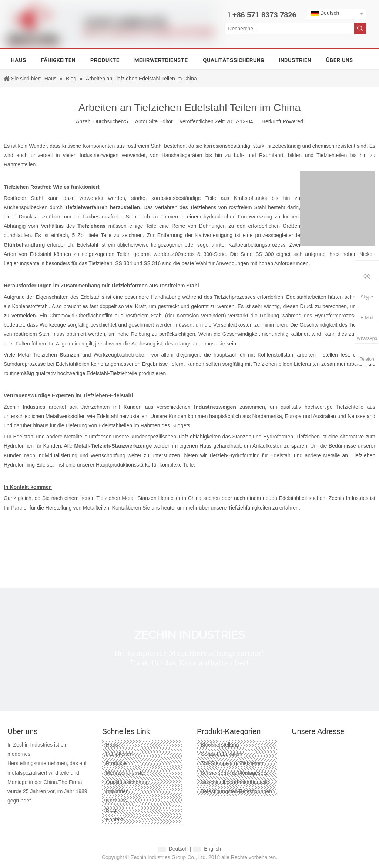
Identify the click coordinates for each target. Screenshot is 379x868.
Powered (293, 121)
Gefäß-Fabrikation (222, 754)
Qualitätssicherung (127, 782)
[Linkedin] (39, 812)
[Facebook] (12, 812)
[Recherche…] (289, 29)
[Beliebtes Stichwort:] (360, 29)
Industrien (117, 791)
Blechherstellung (220, 745)
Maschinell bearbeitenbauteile (235, 782)
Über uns (116, 801)
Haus (112, 745)
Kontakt (115, 819)
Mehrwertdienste (125, 773)
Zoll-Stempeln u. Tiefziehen (232, 763)
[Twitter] (52, 812)
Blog (111, 810)
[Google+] (26, 812)
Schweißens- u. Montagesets (234, 773)
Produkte (116, 763)
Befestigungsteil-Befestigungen (236, 791)
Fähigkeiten (119, 754)
